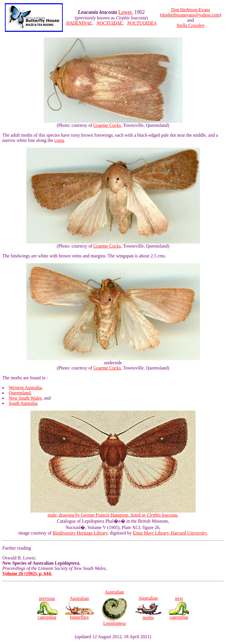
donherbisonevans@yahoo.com (191, 15)
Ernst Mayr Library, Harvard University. (170, 533)
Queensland (20, 393)
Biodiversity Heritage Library (80, 533)
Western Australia (25, 388)
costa (59, 140)
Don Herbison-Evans (191, 10)
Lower (125, 12)
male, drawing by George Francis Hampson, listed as (113, 513)
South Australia (23, 403)
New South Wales (25, 398)
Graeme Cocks (107, 125)
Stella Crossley (190, 25)
